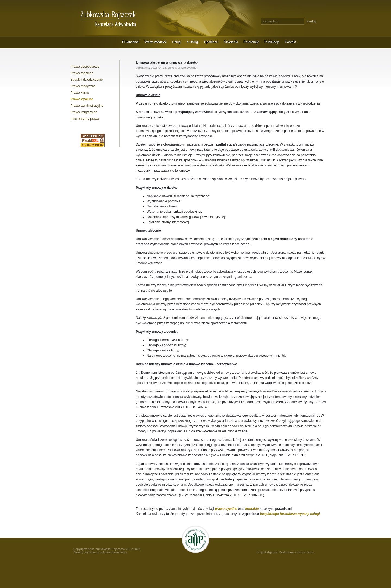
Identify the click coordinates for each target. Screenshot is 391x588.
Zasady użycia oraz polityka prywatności (100, 552)
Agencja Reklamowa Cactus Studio (291, 552)
